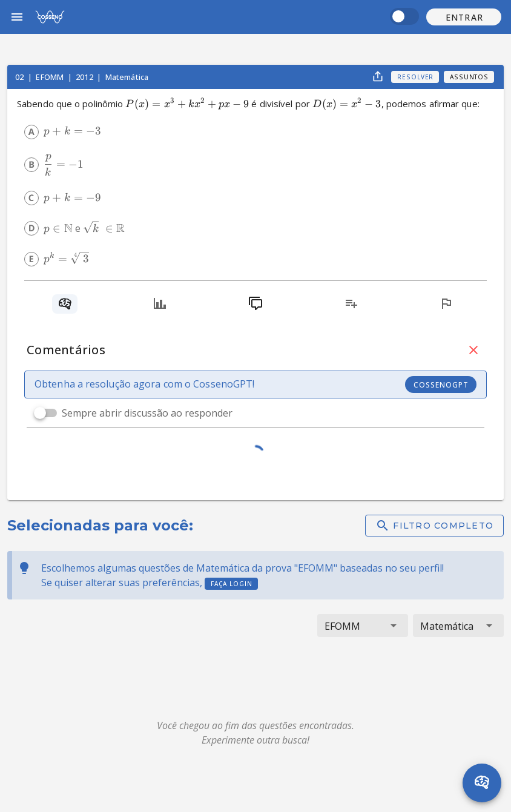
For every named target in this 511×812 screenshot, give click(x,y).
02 (20, 77)
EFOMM (51, 77)
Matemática (127, 77)
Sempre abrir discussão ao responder (147, 413)
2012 (85, 77)
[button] (464, 17)
